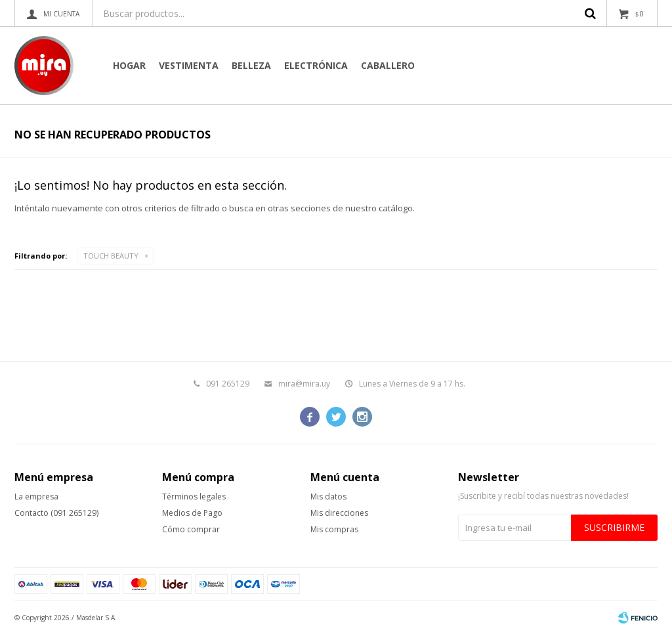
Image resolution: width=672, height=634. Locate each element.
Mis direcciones (339, 513)
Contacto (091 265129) (56, 513)
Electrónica (316, 65)
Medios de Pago (192, 513)
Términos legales (194, 497)
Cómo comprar (191, 529)
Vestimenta (189, 65)
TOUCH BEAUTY (111, 256)
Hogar (129, 65)
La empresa (36, 497)
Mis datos (328, 497)
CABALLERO (388, 65)
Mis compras (334, 529)
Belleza (251, 65)
